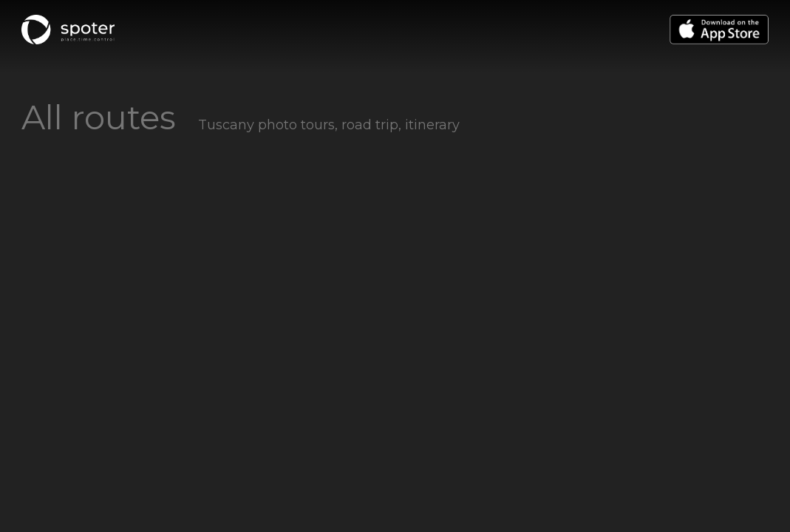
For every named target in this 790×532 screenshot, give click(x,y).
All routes (99, 117)
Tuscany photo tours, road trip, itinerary (329, 125)
